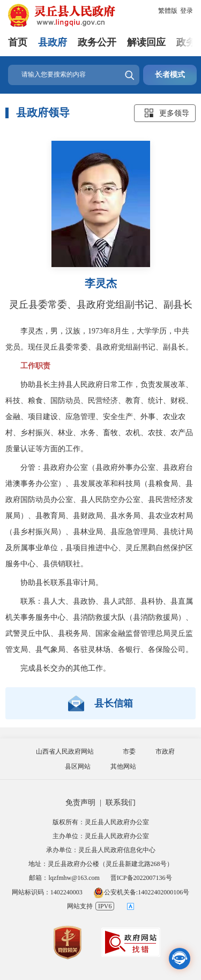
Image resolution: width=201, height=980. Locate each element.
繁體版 (168, 11)
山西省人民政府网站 (65, 751)
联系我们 (121, 803)
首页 (18, 42)
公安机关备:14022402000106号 (141, 892)
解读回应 (146, 42)
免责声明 (80, 803)
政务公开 (97, 42)
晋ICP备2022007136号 (141, 878)
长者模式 (170, 75)
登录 (187, 11)
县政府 (53, 42)
